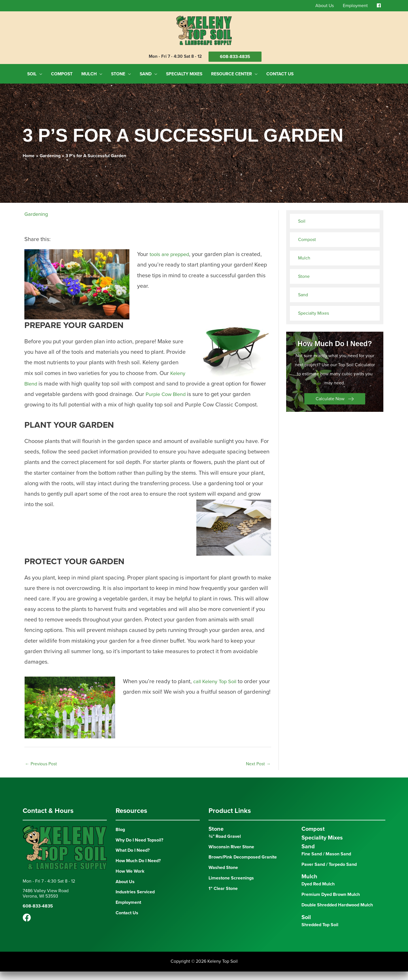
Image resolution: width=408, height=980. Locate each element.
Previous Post (41, 772)
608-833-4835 (236, 57)
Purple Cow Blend (185, 392)
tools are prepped (172, 252)
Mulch (304, 256)
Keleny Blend (41, 381)
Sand (303, 293)
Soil (302, 219)
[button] (335, 396)
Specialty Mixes (314, 311)
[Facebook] (27, 926)
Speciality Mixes (322, 846)
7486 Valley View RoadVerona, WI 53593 (46, 902)
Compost (307, 237)
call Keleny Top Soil (218, 690)
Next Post (258, 772)
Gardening (38, 212)
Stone (304, 274)
